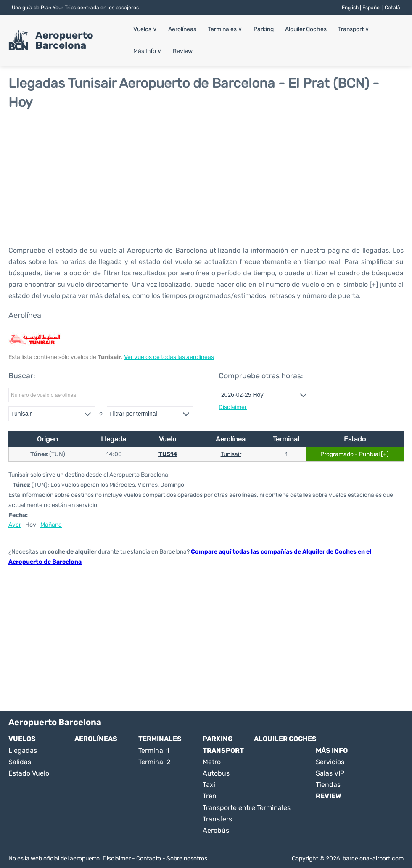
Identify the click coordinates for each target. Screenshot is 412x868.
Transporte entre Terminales (247, 808)
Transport (354, 29)
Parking (264, 29)
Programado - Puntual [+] (355, 454)
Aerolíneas (182, 29)
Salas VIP (330, 773)
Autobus (216, 773)
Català (392, 8)
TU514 (168, 454)
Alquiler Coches (306, 29)
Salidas (20, 762)
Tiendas (328, 785)
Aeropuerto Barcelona (64, 40)
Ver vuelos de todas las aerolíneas (169, 357)
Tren (210, 796)
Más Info (147, 51)
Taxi (209, 785)
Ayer (15, 525)
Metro (212, 762)
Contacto (149, 859)
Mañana (51, 525)
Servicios (330, 762)
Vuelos (145, 29)
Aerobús (216, 830)
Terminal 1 (154, 751)
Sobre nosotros (187, 859)
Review (183, 51)
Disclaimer (117, 859)
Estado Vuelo (29, 773)
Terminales (225, 29)
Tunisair (231, 454)
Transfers (217, 819)
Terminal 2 (154, 762)
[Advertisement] (206, 177)
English (350, 8)
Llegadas (23, 751)
